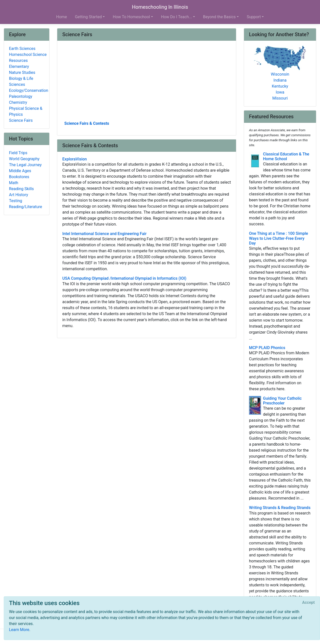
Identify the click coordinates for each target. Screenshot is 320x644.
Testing (15, 201)
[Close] (308, 603)
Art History (18, 195)
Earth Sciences (22, 49)
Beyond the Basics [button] (219, 17)
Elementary (19, 66)
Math (14, 183)
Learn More (19, 630)
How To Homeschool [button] (131, 17)
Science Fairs (21, 120)
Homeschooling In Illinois (160, 7)
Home (62, 17)
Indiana (280, 80)
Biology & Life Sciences (21, 81)
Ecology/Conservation (29, 90)
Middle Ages (20, 171)
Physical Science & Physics (26, 111)
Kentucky (280, 86)
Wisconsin (280, 74)
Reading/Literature (25, 207)
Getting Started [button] (88, 17)
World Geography (24, 159)
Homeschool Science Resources (28, 58)
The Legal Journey (25, 165)
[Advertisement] (147, 83)
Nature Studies (22, 72)
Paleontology (21, 96)
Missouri (280, 98)
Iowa (280, 92)
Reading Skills (21, 189)
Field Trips (18, 153)
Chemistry (18, 102)
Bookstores (19, 177)
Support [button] (254, 17)
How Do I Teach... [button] (176, 17)
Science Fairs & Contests (87, 123)
